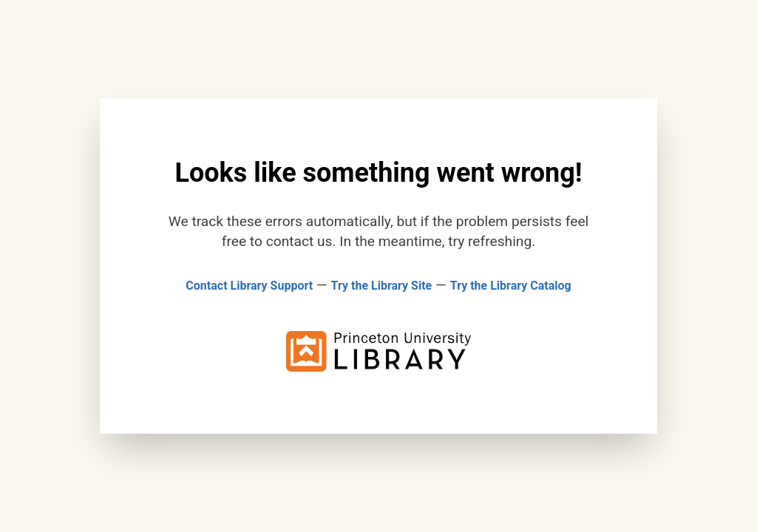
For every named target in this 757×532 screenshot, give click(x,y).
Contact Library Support (249, 286)
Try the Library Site (382, 286)
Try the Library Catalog (511, 286)
